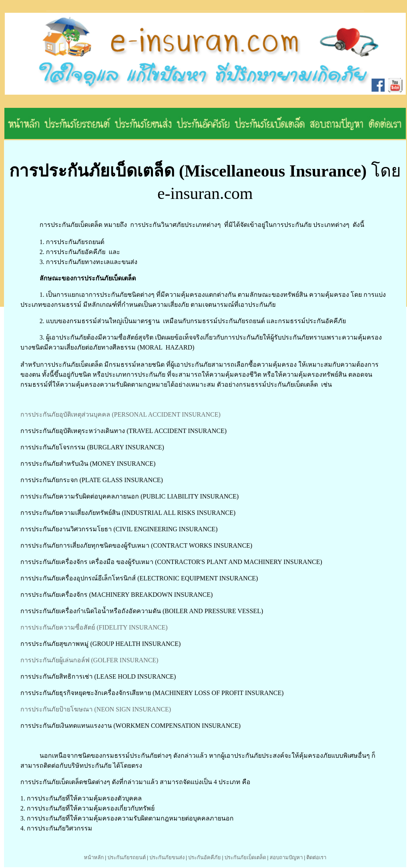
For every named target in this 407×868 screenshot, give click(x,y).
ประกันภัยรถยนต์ (127, 857)
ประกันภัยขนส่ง (167, 857)
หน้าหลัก (94, 857)
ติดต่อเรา (316, 857)
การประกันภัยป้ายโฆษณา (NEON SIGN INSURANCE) (96, 709)
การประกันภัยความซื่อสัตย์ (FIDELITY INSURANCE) (94, 627)
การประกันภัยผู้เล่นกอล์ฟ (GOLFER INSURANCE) (89, 660)
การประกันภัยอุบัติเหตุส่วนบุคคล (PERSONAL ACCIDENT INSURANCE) (120, 414)
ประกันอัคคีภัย (204, 857)
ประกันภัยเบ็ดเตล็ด (245, 857)
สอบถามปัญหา (286, 857)
